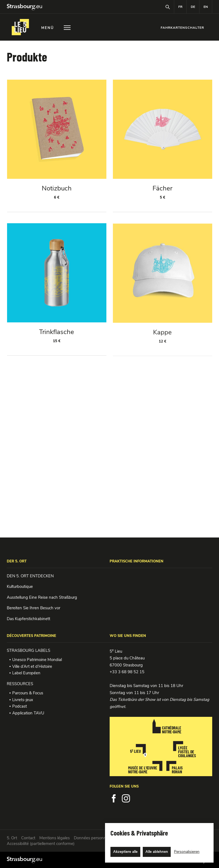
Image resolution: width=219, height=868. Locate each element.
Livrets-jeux (23, 700)
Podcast (20, 706)
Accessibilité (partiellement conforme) (41, 844)
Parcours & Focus (28, 693)
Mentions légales (55, 838)
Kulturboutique (20, 587)
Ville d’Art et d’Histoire (32, 666)
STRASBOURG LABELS (28, 650)
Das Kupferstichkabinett (28, 619)
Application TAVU (28, 713)
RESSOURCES (20, 684)
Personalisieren (187, 852)
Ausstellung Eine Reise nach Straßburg (42, 597)
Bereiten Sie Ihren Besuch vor (34, 608)
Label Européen (26, 673)
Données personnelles (94, 838)
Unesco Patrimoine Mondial (37, 660)
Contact (28, 838)
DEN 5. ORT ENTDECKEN (30, 576)
